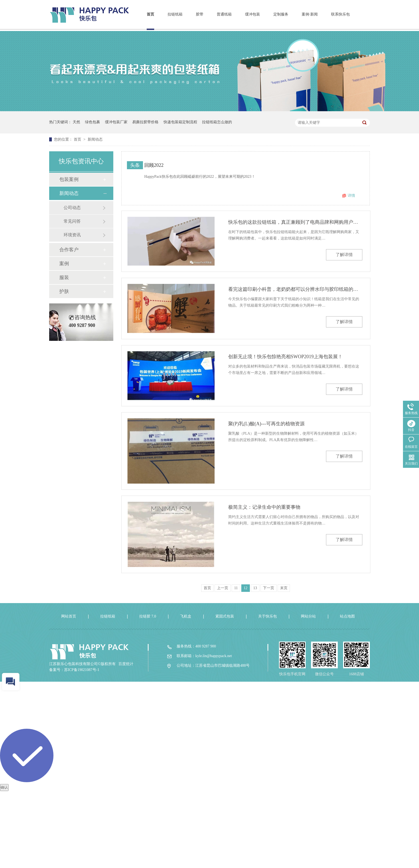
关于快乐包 (267, 616)
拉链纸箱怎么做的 (217, 122)
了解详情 (344, 255)
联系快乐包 (340, 14)
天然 (76, 122)
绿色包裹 (92, 122)
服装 (64, 277)
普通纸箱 (224, 14)
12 (246, 588)
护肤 (64, 291)
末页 (284, 588)
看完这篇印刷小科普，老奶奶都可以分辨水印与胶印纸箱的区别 (295, 289)
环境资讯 (72, 235)
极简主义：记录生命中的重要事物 (264, 507)
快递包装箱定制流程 (180, 122)
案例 (64, 264)
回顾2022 (154, 165)
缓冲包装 (253, 14)
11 (236, 588)
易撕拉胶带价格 (145, 122)
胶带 (200, 14)
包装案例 (69, 179)
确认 (4, 787)
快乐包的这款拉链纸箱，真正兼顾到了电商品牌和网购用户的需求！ (295, 222)
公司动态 (72, 208)
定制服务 (281, 14)
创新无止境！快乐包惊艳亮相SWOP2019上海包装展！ (285, 357)
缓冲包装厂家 (116, 122)
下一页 (269, 588)
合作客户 (69, 250)
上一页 (223, 588)
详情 (351, 196)
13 (255, 588)
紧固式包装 (225, 616)
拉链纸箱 (175, 14)
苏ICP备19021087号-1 (82, 670)
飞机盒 (186, 616)
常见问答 (72, 221)
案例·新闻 (310, 14)
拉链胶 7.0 (148, 616)
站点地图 (347, 616)
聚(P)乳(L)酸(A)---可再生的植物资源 (266, 424)
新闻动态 (95, 139)
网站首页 (69, 616)
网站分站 (308, 616)
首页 (150, 14)
